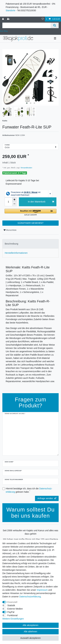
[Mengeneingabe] (8, 202)
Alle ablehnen (30, 632)
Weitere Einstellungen (13, 619)
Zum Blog (4, 31)
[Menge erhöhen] (14, 200)
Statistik (11, 605)
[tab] (30, 244)
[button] (30, 212)
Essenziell (12, 602)
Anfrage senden (47, 498)
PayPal (11, 612)
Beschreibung (12, 244)
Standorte (10, 10)
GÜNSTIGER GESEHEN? (30, 223)
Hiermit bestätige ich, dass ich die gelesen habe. (29, 490)
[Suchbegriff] (26, 25)
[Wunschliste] (43, 19)
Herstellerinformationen (16, 253)
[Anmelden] (3, 19)
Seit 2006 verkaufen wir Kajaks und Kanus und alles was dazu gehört (31, 532)
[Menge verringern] (14, 204)
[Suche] (55, 25)
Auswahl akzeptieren (30, 638)
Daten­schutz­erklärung (30, 597)
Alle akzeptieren (31, 625)
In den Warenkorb (41, 202)
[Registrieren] (9, 19)
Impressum (42, 590)
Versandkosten (26, 168)
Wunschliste (10, 230)
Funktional (13, 615)
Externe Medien (15, 609)
